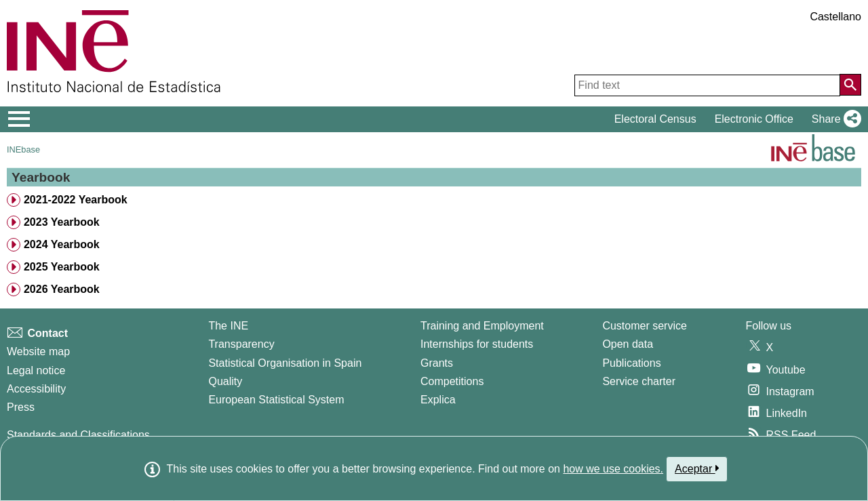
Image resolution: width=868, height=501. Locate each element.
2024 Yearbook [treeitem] (62, 244)
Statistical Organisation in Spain (285, 363)
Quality (225, 381)
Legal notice (36, 370)
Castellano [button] (835, 17)
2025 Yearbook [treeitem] (62, 267)
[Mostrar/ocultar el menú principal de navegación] (19, 119)
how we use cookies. (613, 469)
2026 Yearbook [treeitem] (62, 289)
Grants (437, 363)
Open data (628, 344)
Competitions (452, 381)
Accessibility (36, 389)
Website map (38, 352)
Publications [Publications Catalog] (631, 363)
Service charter (639, 381)
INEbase (23, 149)
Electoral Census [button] (655, 119)
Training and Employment (482, 326)
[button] (834, 119)
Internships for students (477, 344)
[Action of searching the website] (850, 85)
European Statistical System (276, 400)
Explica (438, 400)
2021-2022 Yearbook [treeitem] (76, 200)
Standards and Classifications (78, 435)
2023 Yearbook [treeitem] (62, 222)
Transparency (241, 344)
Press (21, 407)
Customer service (644, 326)
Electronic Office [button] (754, 119)
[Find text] (707, 85)
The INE (228, 326)
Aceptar (697, 468)
